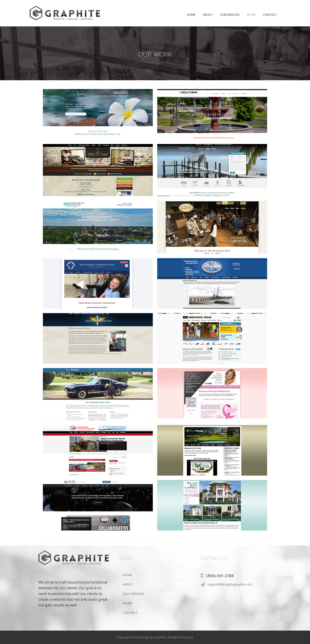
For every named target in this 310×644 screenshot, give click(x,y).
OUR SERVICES (133, 594)
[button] (217, 576)
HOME (127, 575)
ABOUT (128, 584)
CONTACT (130, 613)
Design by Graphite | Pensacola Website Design (65, 13)
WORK (127, 603)
